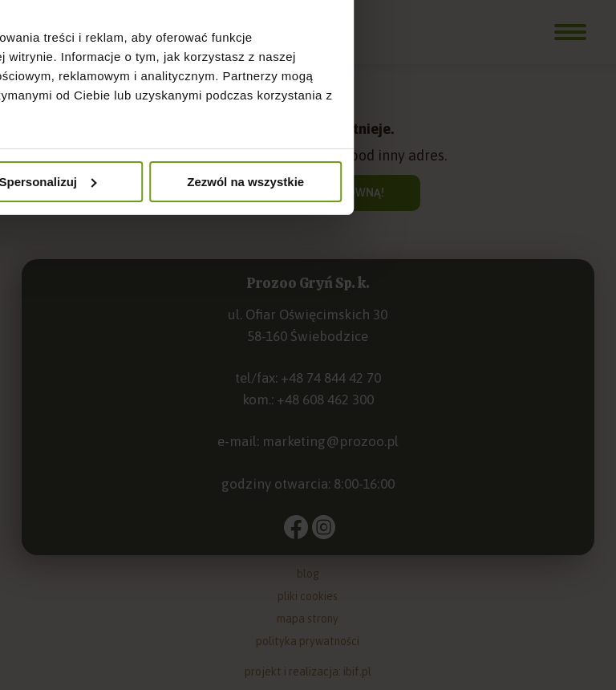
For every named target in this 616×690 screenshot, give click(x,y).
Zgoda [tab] (107, 247)
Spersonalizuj (309, 474)
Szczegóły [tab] (308, 247)
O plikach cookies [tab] (509, 247)
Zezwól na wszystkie (503, 474)
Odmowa (113, 474)
